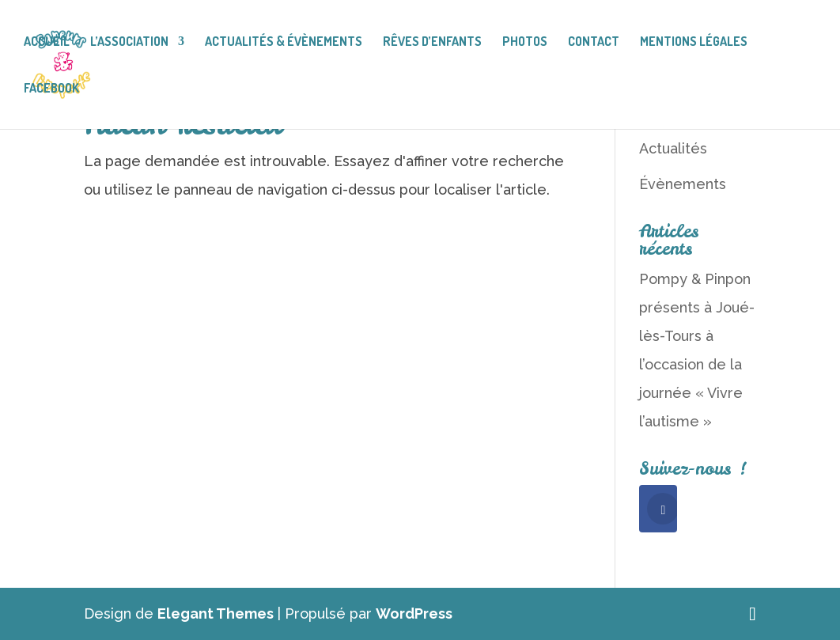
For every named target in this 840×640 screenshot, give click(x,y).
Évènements (683, 184)
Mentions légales (694, 42)
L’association (129, 42)
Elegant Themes (216, 613)
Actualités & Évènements (284, 42)
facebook (51, 89)
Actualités (673, 148)
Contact (594, 42)
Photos (525, 42)
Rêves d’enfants (432, 42)
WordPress (414, 613)
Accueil (47, 42)
